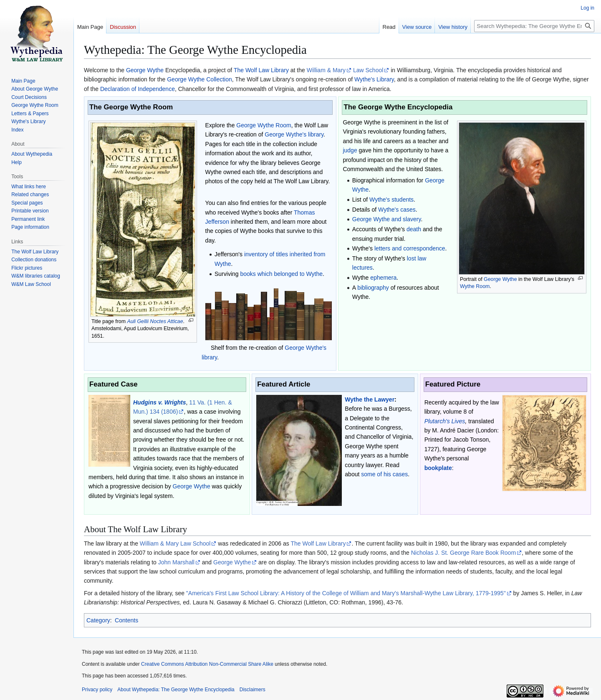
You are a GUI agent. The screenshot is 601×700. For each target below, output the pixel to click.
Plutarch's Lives (445, 421)
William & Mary (326, 70)
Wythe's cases (397, 210)
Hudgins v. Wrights (160, 402)
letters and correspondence (410, 248)
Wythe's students (391, 200)
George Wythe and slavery (387, 219)
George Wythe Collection (199, 79)
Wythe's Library (374, 79)
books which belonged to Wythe (281, 274)
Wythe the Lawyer (370, 399)
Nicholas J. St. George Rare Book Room (463, 553)
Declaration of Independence (138, 89)
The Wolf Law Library (261, 70)
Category (98, 620)
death (414, 229)
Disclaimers (253, 690)
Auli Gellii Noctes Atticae (155, 321)
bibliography (373, 288)
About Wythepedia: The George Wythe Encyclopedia (176, 690)
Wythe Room (475, 286)
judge (350, 150)
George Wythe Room (264, 125)
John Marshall (176, 562)
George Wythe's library (294, 134)
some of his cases (384, 474)
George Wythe (145, 70)
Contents (126, 620)
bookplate (438, 468)
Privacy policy (97, 690)
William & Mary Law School (175, 543)
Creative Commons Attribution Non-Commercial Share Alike (207, 664)
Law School (368, 70)
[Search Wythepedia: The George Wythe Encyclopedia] (534, 26)
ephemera (383, 278)
